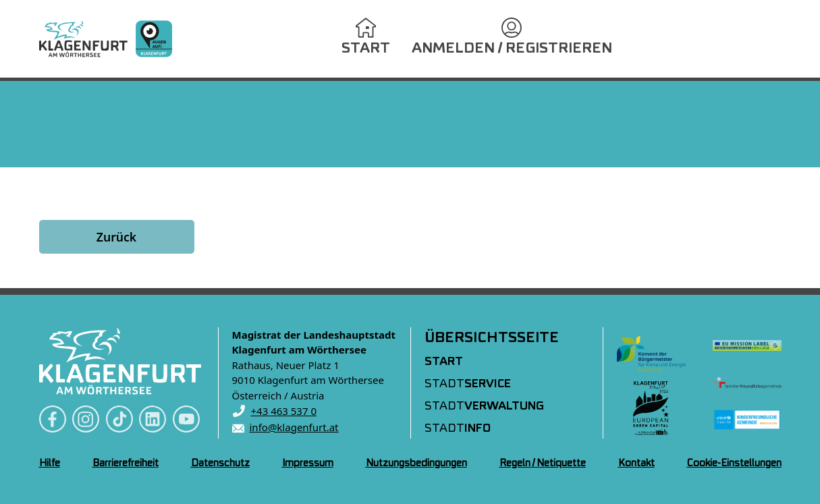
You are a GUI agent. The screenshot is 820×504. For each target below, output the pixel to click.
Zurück (116, 237)
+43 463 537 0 (284, 411)
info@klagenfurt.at (294, 427)
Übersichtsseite (492, 338)
